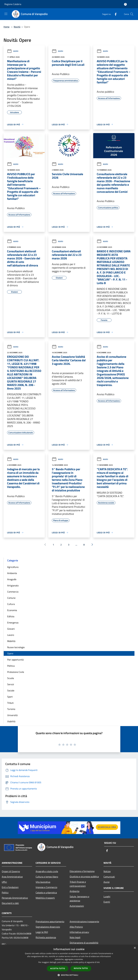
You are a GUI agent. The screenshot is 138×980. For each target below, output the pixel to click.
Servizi (11, 684)
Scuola (11, 678)
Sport (10, 697)
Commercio (13, 592)
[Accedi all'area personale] (125, 4)
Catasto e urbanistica (46, 893)
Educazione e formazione (82, 871)
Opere (10, 653)
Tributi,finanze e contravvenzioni (78, 884)
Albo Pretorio (76, 927)
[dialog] (69, 962)
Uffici (4, 882)
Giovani (11, 629)
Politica (11, 666)
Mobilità (11, 641)
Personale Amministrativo (15, 898)
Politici (5, 893)
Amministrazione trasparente (84, 921)
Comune (11, 598)
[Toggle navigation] (6, 14)
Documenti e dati (10, 903)
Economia (12, 610)
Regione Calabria (13, 4)
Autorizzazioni (77, 906)
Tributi (10, 703)
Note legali (75, 937)
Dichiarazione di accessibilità (84, 943)
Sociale (11, 690)
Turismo (11, 709)
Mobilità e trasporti (45, 898)
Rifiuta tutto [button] (81, 968)
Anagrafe (12, 579)
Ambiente (12, 573)
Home (6, 27)
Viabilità (11, 721)
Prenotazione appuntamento (50, 921)
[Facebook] (114, 14)
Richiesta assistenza (46, 937)
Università (12, 715)
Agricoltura (13, 567)
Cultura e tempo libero (47, 877)
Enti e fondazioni (10, 887)
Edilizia (11, 616)
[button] (69, 975)
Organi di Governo (11, 871)
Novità (17, 27)
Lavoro (11, 635)
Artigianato (13, 586)
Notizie (107, 871)
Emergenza (13, 623)
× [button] (135, 948)
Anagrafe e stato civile (47, 871)
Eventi (107, 902)
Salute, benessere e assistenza (79, 899)
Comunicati (109, 877)
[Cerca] (132, 14)
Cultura (11, 604)
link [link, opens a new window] (98, 962)
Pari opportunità (15, 660)
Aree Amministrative (12, 877)
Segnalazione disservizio (48, 927)
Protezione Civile (16, 672)
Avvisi (13, 51)
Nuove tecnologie (16, 647)
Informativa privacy (79, 932)
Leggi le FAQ (42, 932)
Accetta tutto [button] (58, 968)
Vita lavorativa (43, 882)
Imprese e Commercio (46, 887)
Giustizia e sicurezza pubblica (84, 876)
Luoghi (107, 896)
